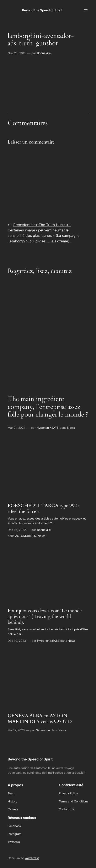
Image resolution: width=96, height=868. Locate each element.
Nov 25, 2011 (17, 53)
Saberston (43, 730)
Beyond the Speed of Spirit (42, 10)
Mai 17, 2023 (16, 730)
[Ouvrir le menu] (86, 10)
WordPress (32, 858)
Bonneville (44, 53)
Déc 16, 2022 (17, 530)
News (71, 428)
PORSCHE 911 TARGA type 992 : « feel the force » (44, 509)
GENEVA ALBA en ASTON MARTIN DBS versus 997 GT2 (40, 719)
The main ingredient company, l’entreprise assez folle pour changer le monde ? (48, 407)
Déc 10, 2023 (17, 641)
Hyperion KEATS (48, 428)
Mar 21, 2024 (17, 428)
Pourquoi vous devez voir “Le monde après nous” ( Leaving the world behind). (45, 617)
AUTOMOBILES (26, 536)
